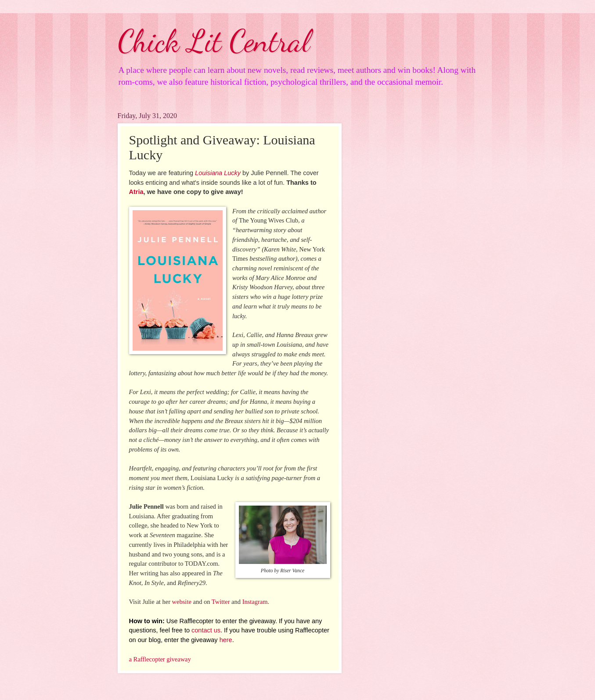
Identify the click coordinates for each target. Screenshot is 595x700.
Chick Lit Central (214, 41)
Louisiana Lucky (218, 173)
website (182, 602)
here (226, 640)
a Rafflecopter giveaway (160, 659)
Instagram (255, 602)
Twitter (221, 602)
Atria (136, 192)
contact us (206, 630)
